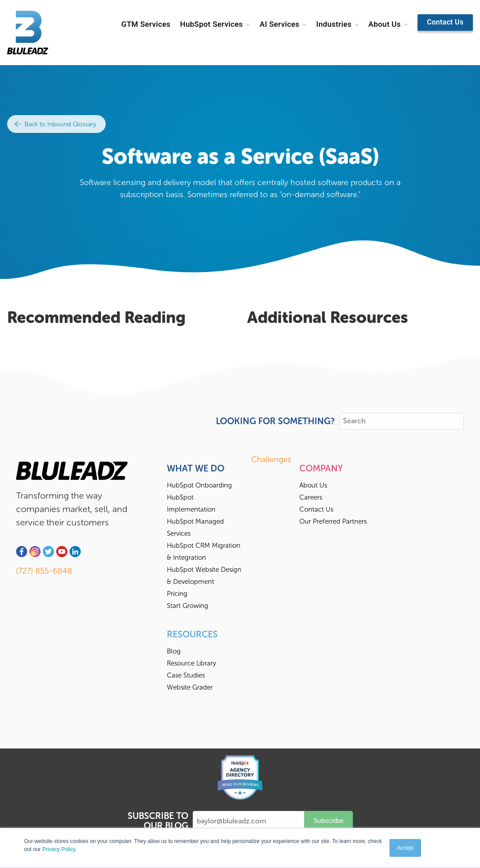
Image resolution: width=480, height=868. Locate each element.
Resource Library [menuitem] (191, 663)
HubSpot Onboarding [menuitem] (199, 485)
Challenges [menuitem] (271, 459)
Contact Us (445, 22)
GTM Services (146, 24)
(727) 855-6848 (44, 571)
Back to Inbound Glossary (56, 124)
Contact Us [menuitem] (316, 509)
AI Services (279, 24)
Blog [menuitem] (174, 651)
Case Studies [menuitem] (186, 675)
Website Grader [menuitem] (190, 687)
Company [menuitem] (321, 468)
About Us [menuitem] (313, 485)
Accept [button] (405, 848)
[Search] (401, 421)
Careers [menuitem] (311, 497)
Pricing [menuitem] (177, 594)
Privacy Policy (59, 849)
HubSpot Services (211, 24)
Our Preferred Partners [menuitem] (333, 521)
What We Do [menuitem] (196, 468)
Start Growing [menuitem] (188, 606)
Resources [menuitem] (192, 634)
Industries (334, 24)
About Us (385, 24)
